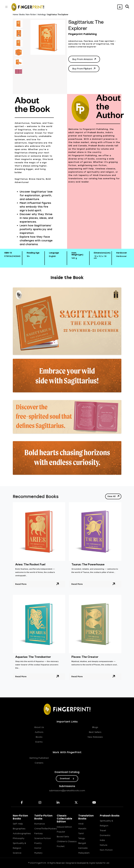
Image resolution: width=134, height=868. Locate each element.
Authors (39, 732)
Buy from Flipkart (84, 68)
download (67, 779)
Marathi (82, 829)
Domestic (105, 835)
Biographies (19, 829)
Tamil (81, 833)
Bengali (82, 843)
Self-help (18, 824)
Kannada (83, 848)
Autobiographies (22, 833)
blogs (95, 727)
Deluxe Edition (64, 827)
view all (114, 496)
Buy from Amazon (84, 59)
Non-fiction (31, 15)
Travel (103, 830)
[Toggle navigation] (6, 7)
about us (39, 727)
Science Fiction (43, 838)
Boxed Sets (63, 837)
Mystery (38, 853)
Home (15, 15)
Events (39, 742)
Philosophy (19, 838)
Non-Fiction (106, 850)
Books (22, 15)
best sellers (95, 732)
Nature (104, 845)
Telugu (82, 838)
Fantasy (39, 833)
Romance (40, 824)
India (102, 840)
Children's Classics (67, 841)
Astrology (42, 15)
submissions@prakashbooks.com (67, 791)
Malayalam (84, 853)
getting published (39, 758)
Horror (38, 848)
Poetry (38, 843)
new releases (95, 737)
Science (17, 853)
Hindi (81, 824)
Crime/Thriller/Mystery (46, 829)
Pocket (61, 846)
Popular (61, 832)
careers (39, 763)
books (39, 737)
